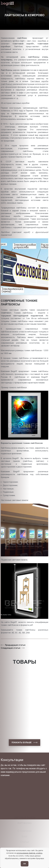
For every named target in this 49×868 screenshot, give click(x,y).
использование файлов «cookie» (30, 853)
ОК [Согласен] (24, 864)
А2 (20, 633)
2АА (28, 633)
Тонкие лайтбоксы (23, 313)
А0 (13, 633)
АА (24, 633)
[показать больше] (24, 742)
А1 (16, 633)
